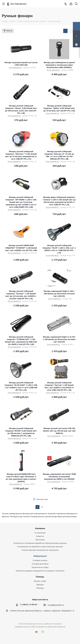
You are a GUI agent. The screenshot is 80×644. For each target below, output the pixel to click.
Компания (40, 528)
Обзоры (40, 588)
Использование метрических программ (40, 550)
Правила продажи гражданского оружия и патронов (40, 571)
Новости (40, 536)
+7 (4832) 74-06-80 (28, 604)
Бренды (40, 585)
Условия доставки (40, 564)
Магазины (40, 540)
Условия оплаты (40, 560)
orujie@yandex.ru (56, 605)
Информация (40, 556)
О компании (40, 533)
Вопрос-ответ (40, 581)
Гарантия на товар (40, 567)
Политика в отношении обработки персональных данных (40, 543)
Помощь (40, 577)
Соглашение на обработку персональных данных (40, 547)
